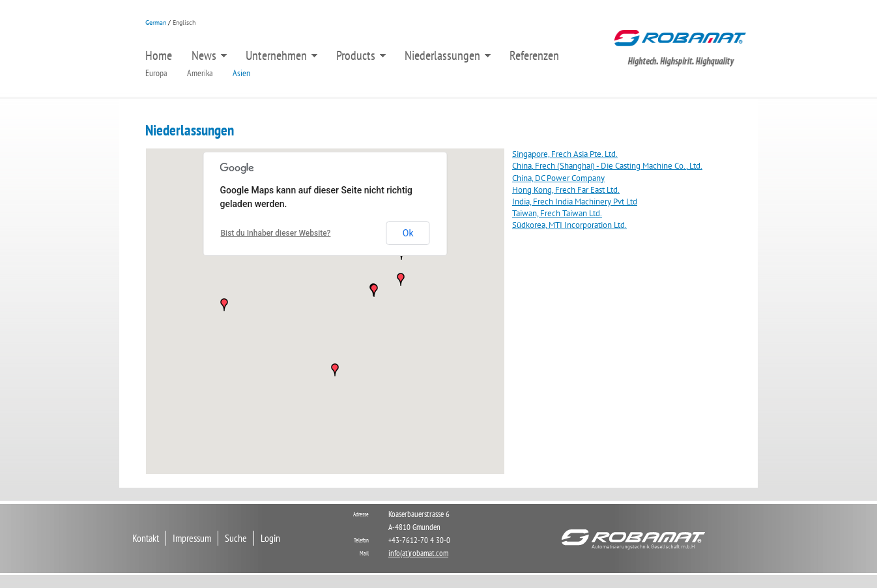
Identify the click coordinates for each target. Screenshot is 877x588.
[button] (335, 370)
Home (159, 55)
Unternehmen (281, 56)
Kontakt (146, 538)
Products (361, 56)
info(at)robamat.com (418, 553)
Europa (156, 73)
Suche (236, 538)
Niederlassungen (448, 56)
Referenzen (534, 55)
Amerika (200, 73)
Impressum (192, 538)
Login (270, 538)
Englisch (184, 22)
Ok (408, 233)
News (209, 56)
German (156, 22)
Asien (241, 73)
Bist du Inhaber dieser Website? (276, 233)
